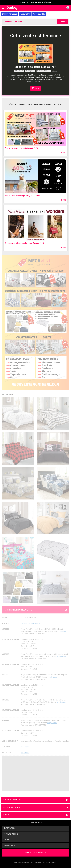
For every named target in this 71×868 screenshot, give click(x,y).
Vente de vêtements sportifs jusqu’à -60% (23, 196)
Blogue (35, 815)
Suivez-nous (9, 846)
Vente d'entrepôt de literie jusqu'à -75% (22, 148)
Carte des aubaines (35, 807)
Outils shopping (11, 834)
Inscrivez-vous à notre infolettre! (36, 2)
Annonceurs (9, 840)
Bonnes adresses (10, 14)
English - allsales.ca (36, 823)
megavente (25, 747)
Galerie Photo (9, 394)
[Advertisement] (35, 773)
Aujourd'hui (25, 14)
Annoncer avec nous (36, 853)
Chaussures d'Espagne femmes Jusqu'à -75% (25, 243)
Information (9, 828)
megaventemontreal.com (30, 623)
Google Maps (62, 631)
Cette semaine (39, 14)
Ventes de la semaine (35, 800)
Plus (63, 153)
